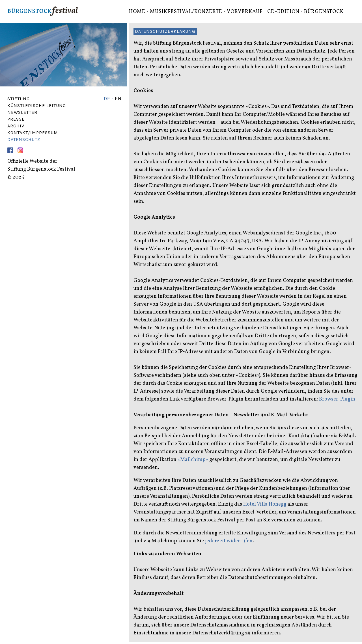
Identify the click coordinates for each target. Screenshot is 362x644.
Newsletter (22, 112)
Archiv (16, 126)
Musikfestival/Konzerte (186, 12)
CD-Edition (283, 12)
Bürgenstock (324, 12)
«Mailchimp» (193, 460)
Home (137, 12)
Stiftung (19, 99)
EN (118, 99)
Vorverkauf (245, 12)
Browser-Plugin (337, 399)
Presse (16, 119)
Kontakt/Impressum (33, 133)
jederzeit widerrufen (229, 541)
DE (107, 99)
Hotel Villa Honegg (265, 504)
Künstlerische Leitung (37, 105)
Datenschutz (24, 139)
